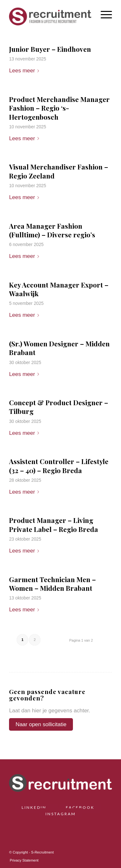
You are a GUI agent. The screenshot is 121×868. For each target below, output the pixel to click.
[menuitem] (103, 14)
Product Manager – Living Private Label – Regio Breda (54, 524)
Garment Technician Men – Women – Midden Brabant (52, 584)
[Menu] (103, 14)
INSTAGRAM (61, 814)
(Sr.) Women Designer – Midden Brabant (59, 348)
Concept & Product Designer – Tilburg (59, 407)
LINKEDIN (36, 807)
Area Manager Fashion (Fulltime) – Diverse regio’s (52, 230)
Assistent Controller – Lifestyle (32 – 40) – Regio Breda (59, 466)
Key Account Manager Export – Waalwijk (59, 289)
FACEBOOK (80, 807)
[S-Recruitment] (50, 16)
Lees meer (25, 71)
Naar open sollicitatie (41, 724)
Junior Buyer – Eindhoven (50, 49)
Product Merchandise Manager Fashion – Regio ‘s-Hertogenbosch (59, 108)
